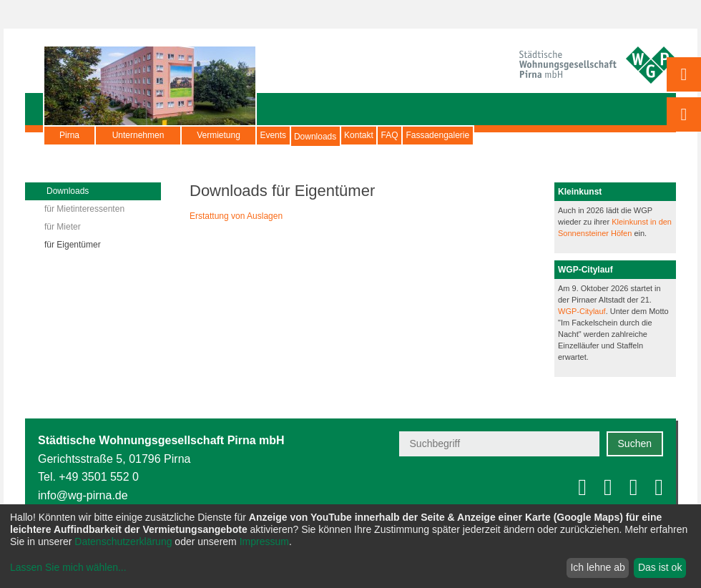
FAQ (468, 135)
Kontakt (415, 135)
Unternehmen (138, 135)
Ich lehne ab (597, 567)
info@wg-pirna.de (83, 495)
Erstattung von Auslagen (236, 216)
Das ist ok (660, 567)
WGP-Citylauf (582, 311)
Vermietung (219, 135)
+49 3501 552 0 (99, 477)
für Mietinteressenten (84, 209)
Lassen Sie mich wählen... (68, 567)
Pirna (69, 135)
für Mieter (63, 227)
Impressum (264, 542)
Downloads (349, 142)
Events (284, 135)
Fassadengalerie (538, 135)
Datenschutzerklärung (123, 542)
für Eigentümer (73, 245)
